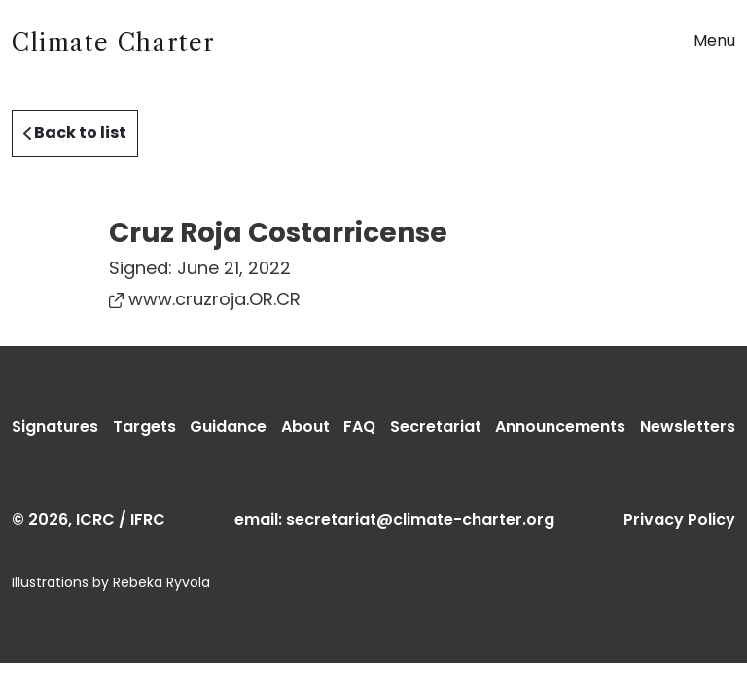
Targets (144, 426)
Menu (714, 40)
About (305, 426)
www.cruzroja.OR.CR (205, 299)
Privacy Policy (679, 520)
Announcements (560, 426)
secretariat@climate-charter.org (420, 520)
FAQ (359, 426)
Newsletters (688, 426)
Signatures (55, 426)
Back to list (75, 133)
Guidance (228, 426)
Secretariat (436, 426)
